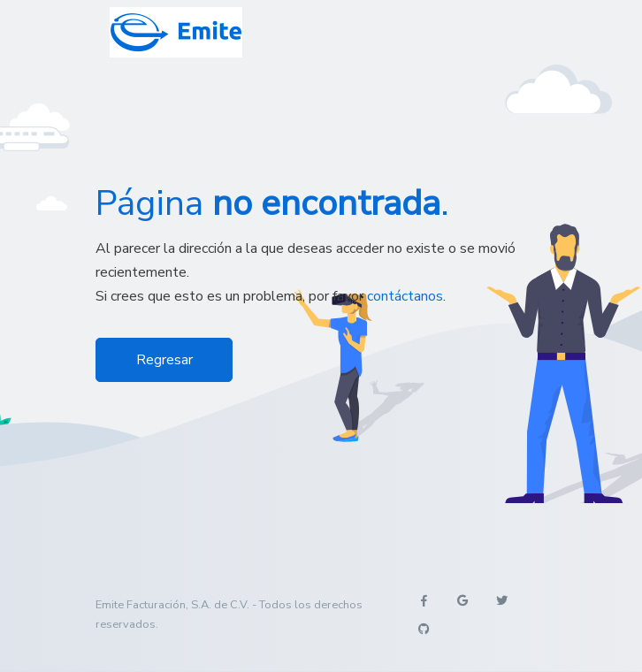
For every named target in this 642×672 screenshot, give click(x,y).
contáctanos (405, 296)
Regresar (164, 360)
